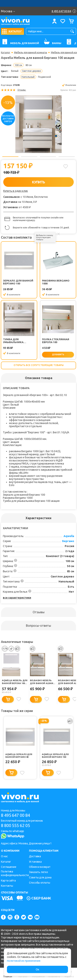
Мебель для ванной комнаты (31, 53)
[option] (38, 124)
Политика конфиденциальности (15, 873)
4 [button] (67, 157)
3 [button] (48, 157)
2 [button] (29, 157)
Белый (15, 71)
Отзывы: (22, 90)
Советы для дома (40, 877)
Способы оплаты (40, 883)
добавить (58, 355)
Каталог (6, 53)
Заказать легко (38, 872)
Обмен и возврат (40, 867)
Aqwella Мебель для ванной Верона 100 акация (15, 682)
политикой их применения (24, 961)
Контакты (7, 886)
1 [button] (10, 157)
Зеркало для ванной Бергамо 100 (18, 282)
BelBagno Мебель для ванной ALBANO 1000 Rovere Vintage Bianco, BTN (42, 682)
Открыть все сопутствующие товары (39, 365)
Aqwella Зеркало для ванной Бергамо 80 (19, 756)
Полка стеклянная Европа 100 (56, 341)
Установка (35, 862)
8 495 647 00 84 (15, 815)
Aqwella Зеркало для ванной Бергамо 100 (55, 756)
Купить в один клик (16, 191)
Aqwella (69, 536)
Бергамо (68, 541)
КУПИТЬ (38, 182)
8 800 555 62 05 (15, 825)
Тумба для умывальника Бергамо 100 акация (17, 341)
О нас (4, 856)
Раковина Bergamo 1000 (56, 282)
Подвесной (44, 77)
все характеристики (17, 598)
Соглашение (9, 867)
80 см (29, 65)
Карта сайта (8, 881)
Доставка (35, 856)
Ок (37, 969)
